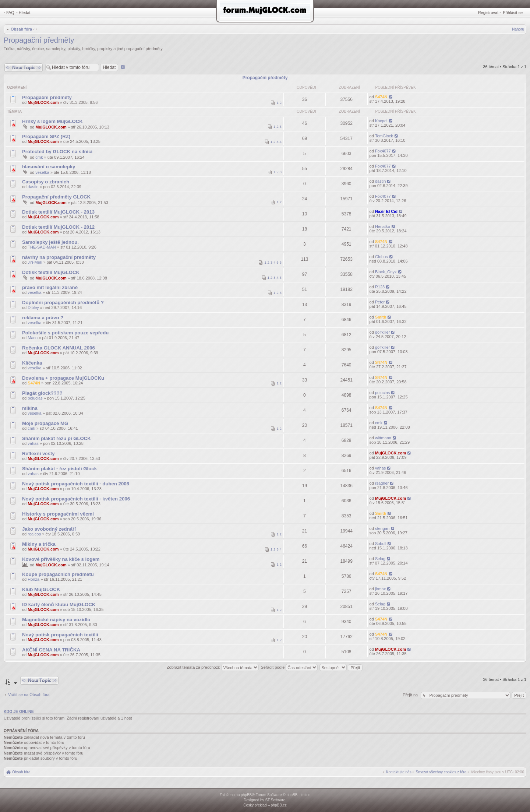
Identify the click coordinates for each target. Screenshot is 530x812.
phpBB (246, 795)
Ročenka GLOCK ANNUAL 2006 (59, 348)
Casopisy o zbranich (46, 182)
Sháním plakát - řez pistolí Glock (59, 469)
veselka (42, 172)
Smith (381, 317)
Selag (380, 559)
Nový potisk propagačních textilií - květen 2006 (76, 499)
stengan (382, 528)
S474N (381, 97)
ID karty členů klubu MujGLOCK (59, 604)
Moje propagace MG (45, 423)
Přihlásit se (513, 13)
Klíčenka (32, 363)
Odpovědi (306, 87)
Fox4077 (383, 151)
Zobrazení (349, 87)
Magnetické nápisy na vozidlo (56, 620)
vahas (33, 443)
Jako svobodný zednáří (49, 529)
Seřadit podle (289, 667)
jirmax (380, 589)
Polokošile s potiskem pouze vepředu (65, 333)
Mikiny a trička (39, 544)
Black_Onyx (386, 272)
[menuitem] (441, 772)
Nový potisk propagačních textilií (60, 635)
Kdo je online (19, 711)
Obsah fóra (21, 29)
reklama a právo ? (43, 318)
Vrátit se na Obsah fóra (29, 695)
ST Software (275, 800)
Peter (380, 302)
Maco (33, 338)
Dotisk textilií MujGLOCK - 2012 (58, 227)
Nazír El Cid (386, 211)
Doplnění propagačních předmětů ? (63, 303)
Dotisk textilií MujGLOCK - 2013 (58, 212)
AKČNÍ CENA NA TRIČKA (51, 650)
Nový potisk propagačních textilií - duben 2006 (76, 484)
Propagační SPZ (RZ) (46, 136)
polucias (35, 398)
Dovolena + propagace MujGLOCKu (63, 378)
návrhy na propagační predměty (59, 257)
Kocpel (381, 121)
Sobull (381, 544)
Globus (381, 257)
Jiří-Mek (35, 262)
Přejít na (411, 695)
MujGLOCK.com (43, 102)
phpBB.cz (279, 805)
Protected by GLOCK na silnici (57, 152)
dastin (33, 187)
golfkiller (382, 332)
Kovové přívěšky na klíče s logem (61, 559)
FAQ (10, 13)
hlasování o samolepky (49, 167)
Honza (33, 579)
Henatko (383, 226)
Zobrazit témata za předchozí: (213, 667)
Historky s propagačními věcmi (58, 514)
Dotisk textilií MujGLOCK (51, 272)
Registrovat (488, 13)
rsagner (382, 483)
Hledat (25, 13)
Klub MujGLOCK (41, 589)
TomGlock (384, 136)
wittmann (383, 438)
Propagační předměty (39, 40)
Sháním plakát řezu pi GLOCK (56, 438)
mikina (30, 408)
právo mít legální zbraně (50, 287)
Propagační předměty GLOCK (56, 197)
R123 (380, 287)
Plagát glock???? (42, 393)
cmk (39, 157)
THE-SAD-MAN (42, 247)
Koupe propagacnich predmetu (58, 574)
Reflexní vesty (38, 454)
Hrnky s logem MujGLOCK (52, 121)
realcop (34, 534)
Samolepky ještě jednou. (50, 242)
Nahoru (518, 29)
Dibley (33, 307)
